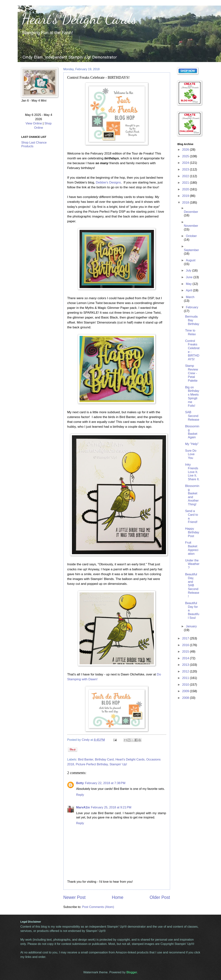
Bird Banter (86, 759)
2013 (186, 665)
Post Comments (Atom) (98, 907)
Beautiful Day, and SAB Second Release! (192, 585)
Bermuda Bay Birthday (192, 320)
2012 (186, 671)
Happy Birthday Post (192, 532)
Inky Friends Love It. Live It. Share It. (192, 472)
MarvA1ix (83, 807)
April (189, 290)
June (190, 277)
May (189, 284)
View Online (34, 123)
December (191, 212)
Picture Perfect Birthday (92, 764)
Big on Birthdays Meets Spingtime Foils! (192, 396)
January (191, 626)
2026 (186, 150)
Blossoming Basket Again (192, 432)
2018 (186, 203)
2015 (186, 652)
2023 (186, 169)
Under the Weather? (192, 564)
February (192, 307)
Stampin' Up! (118, 764)
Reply (80, 795)
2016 (186, 645)
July (189, 270)
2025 (186, 156)
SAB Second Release (192, 416)
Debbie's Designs (108, 182)
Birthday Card (104, 759)
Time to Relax (190, 332)
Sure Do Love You (191, 454)
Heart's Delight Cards (79, 19)
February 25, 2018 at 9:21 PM (111, 807)
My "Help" (192, 444)
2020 (186, 189)
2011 (186, 678)
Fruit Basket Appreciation (192, 548)
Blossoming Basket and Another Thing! (192, 495)
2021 (186, 183)
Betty (80, 783)
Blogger (132, 972)
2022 (186, 176)
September (191, 250)
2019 (186, 196)
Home (118, 897)
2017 (186, 638)
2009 (186, 691)
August (191, 260)
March (190, 297)
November (191, 226)
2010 (186, 685)
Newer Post (75, 897)
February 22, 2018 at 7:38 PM (105, 783)
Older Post (160, 897)
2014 (186, 658)
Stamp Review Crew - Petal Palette (192, 373)
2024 (186, 163)
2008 (186, 698)
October (191, 236)
